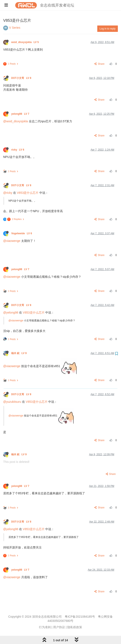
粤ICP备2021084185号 (80, 617)
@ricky (8, 193)
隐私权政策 (75, 627)
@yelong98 (11, 313)
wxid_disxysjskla (25, 42)
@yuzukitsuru (12, 402)
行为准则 (45, 627)
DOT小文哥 (22, 78)
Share (100, 64)
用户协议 (59, 627)
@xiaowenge (12, 241)
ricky (18, 150)
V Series (15, 28)
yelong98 (21, 114)
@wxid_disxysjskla (16, 121)
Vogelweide (22, 233)
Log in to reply (108, 29)
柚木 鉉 (19, 353)
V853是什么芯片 (28, 193)
